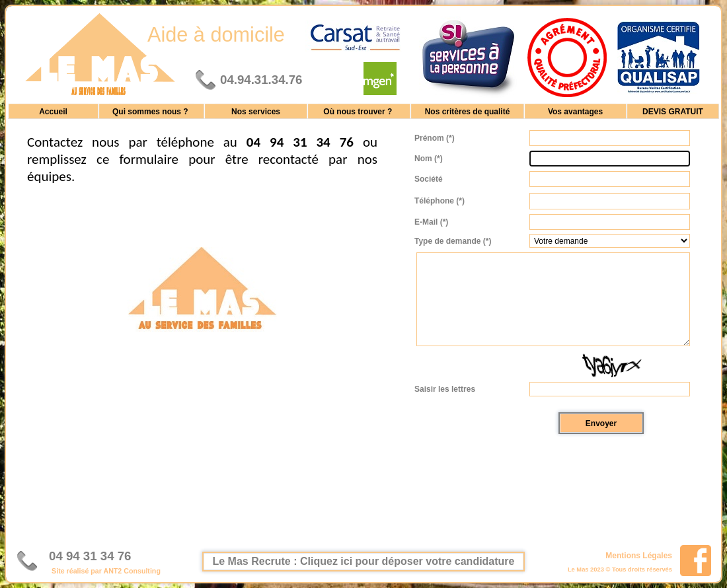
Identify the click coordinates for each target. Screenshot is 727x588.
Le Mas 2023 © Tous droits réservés (620, 570)
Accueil (53, 111)
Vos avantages (575, 111)
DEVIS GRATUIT (673, 111)
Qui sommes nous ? (151, 111)
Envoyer (601, 423)
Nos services (256, 111)
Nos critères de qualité (468, 111)
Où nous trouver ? (359, 111)
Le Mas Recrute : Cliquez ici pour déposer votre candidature (364, 561)
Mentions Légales (639, 555)
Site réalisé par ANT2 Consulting (106, 571)
